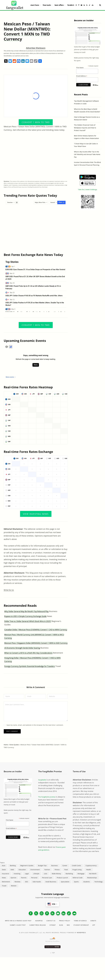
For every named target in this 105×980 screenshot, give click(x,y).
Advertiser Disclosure (36, 48)
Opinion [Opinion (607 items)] (13, 884)
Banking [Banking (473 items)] (13, 872)
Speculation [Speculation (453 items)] (65, 888)
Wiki (88, 933)
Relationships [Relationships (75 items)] (92, 884)
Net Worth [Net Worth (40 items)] (93, 880)
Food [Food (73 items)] (66, 876)
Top (52, 965)
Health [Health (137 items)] (89, 876)
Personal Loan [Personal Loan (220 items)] (47, 884)
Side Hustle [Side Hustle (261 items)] (37, 888)
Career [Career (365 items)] (65, 872)
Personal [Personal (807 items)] (34, 884)
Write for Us (9, 590)
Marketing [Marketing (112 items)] (69, 880)
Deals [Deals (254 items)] (4, 876)
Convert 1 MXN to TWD (36, 122)
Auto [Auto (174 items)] (4, 872)
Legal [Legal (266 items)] (27, 880)
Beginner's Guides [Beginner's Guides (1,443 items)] (27, 872)
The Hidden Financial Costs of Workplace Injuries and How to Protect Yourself (85, 128)
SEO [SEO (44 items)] (27, 888)
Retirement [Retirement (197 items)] (6, 888)
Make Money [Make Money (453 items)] (56, 880)
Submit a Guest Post (31, 933)
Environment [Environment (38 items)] (35, 876)
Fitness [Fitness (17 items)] (57, 876)
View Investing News (36, 514)
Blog (80, 933)
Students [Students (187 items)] (87, 888)
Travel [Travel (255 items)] (4, 892)
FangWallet (43, 786)
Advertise (43, 929)
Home (6, 751)
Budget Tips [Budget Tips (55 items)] (42, 872)
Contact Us (57, 929)
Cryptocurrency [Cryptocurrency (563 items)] (91, 872)
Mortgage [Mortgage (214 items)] (81, 880)
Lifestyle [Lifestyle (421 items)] (36, 880)
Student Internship (49, 937)
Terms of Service (90, 929)
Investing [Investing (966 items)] (17, 880)
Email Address (82, 76)
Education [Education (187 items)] (22, 876)
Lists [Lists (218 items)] (46, 880)
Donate (15, 933)
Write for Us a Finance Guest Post (20, 929)
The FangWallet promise (48, 804)
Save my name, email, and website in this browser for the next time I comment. (35, 732)
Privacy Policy (72, 929)
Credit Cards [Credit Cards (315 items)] (76, 872)
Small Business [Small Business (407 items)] (51, 888)
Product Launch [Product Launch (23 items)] (62, 884)
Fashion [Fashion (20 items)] (47, 876)
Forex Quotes (14, 751)
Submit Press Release (54, 933)
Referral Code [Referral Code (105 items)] (78, 884)
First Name (80, 68)
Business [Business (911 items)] (55, 872)
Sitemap (71, 933)
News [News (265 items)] (4, 884)
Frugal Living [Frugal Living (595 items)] (77, 876)
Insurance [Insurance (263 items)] (5, 880)
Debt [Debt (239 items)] (12, 876)
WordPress (81, 945)
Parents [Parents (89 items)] (24, 884)
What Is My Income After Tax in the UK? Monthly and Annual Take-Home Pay (87, 154)
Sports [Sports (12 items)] (76, 888)
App (63, 937)
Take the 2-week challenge (87, 189)
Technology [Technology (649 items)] (98, 888)
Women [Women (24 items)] (14, 892)
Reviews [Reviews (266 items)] (17, 888)
